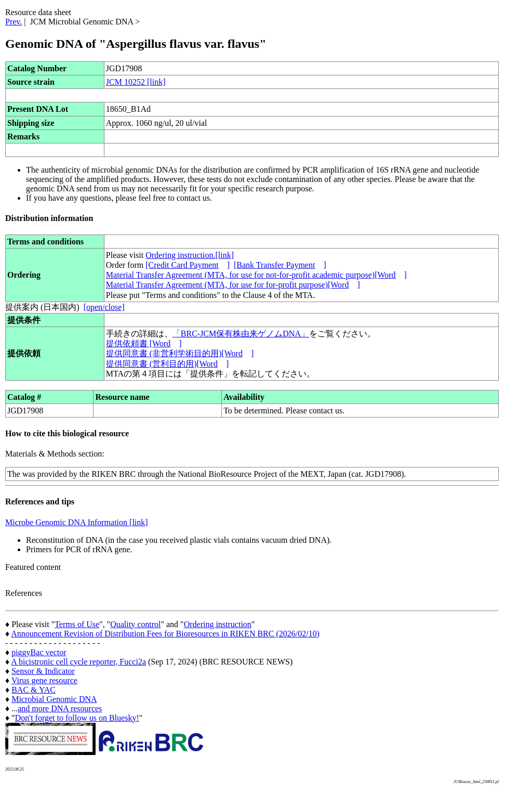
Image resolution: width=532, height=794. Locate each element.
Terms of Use (77, 624)
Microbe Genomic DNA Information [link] (77, 522)
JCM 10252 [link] (136, 82)
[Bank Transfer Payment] (280, 265)
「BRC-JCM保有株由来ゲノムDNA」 (241, 334)
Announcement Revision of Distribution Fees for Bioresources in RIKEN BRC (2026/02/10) (165, 634)
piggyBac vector (39, 652)
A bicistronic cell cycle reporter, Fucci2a (78, 662)
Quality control (135, 624)
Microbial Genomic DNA (54, 699)
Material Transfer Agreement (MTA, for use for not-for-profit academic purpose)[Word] (256, 275)
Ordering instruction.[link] (190, 255)
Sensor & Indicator (43, 671)
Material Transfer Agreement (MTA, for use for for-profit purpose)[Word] (233, 285)
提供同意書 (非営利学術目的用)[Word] (180, 353)
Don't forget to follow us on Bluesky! (77, 718)
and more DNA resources (60, 708)
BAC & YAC (34, 690)
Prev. (14, 22)
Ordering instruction (218, 624)
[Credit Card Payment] (188, 265)
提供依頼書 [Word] (144, 343)
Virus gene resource (44, 680)
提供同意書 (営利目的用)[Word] (167, 364)
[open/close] (104, 307)
